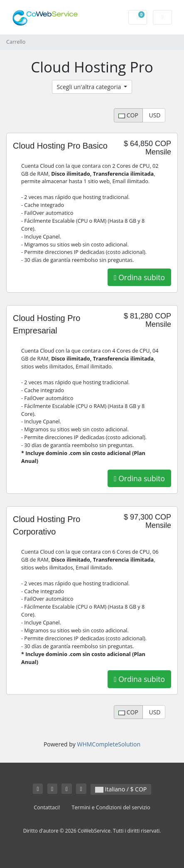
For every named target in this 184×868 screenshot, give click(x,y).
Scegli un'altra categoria (90, 87)
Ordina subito (139, 277)
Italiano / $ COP (121, 789)
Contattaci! (47, 807)
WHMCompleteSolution (109, 744)
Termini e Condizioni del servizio (111, 807)
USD (154, 115)
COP (128, 115)
